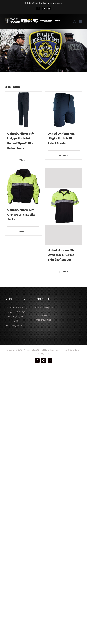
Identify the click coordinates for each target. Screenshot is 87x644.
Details (24, 160)
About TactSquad (44, 308)
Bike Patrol (12, 87)
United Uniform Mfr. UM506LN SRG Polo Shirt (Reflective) (61, 255)
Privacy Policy (43, 354)
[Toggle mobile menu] (81, 21)
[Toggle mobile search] (74, 21)
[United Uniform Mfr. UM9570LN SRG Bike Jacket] (23, 186)
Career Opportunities (44, 318)
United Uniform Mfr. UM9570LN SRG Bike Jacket (21, 215)
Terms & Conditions (70, 350)
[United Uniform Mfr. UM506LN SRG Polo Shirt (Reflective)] (64, 206)
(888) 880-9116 (19, 325)
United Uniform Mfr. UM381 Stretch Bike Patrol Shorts (61, 138)
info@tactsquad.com (52, 3)
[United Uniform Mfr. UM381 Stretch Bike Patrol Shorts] (64, 110)
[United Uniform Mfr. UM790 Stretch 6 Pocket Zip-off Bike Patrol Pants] (23, 110)
